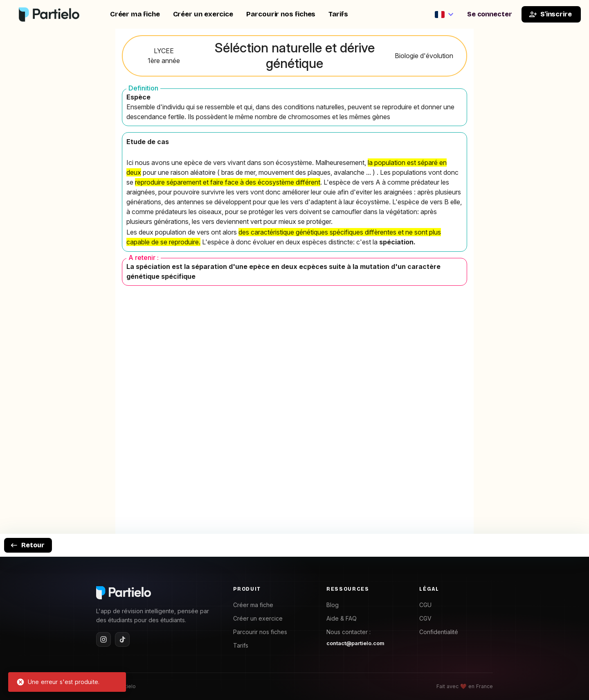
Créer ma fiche (135, 14)
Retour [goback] (27, 545)
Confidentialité (439, 632)
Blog (333, 605)
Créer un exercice (203, 14)
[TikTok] (122, 639)
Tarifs (338, 14)
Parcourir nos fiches (281, 14)
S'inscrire (550, 14)
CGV (425, 618)
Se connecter (490, 14)
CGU (425, 605)
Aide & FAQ (342, 618)
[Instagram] (103, 639)
